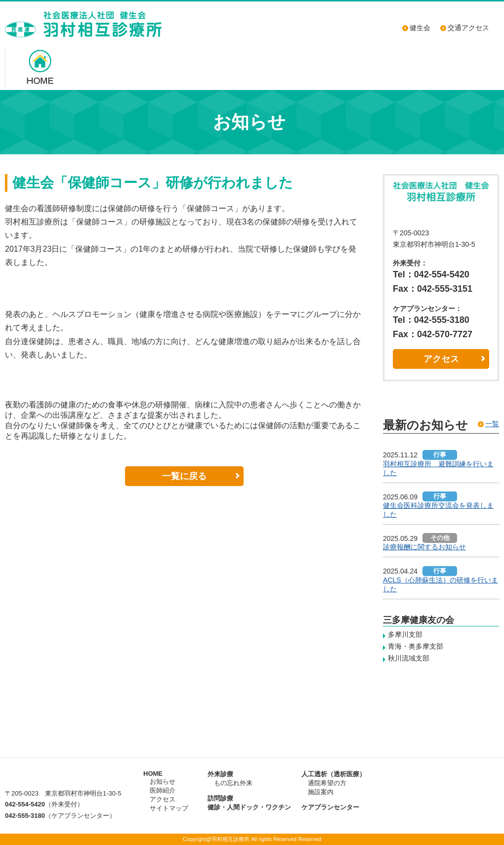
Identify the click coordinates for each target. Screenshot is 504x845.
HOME (153, 774)
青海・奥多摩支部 (416, 646)
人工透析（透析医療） (334, 774)
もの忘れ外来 (233, 783)
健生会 (420, 28)
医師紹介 (163, 790)
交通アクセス (468, 28)
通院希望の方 (327, 783)
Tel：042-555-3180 (431, 320)
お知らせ (163, 781)
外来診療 (220, 774)
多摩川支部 (405, 634)
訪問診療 (220, 798)
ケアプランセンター (330, 807)
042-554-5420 (25, 804)
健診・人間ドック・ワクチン (249, 807)
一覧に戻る (184, 476)
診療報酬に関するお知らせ (424, 547)
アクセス (441, 359)
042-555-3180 (25, 816)
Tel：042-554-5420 (431, 274)
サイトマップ (169, 808)
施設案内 (321, 792)
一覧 (492, 424)
